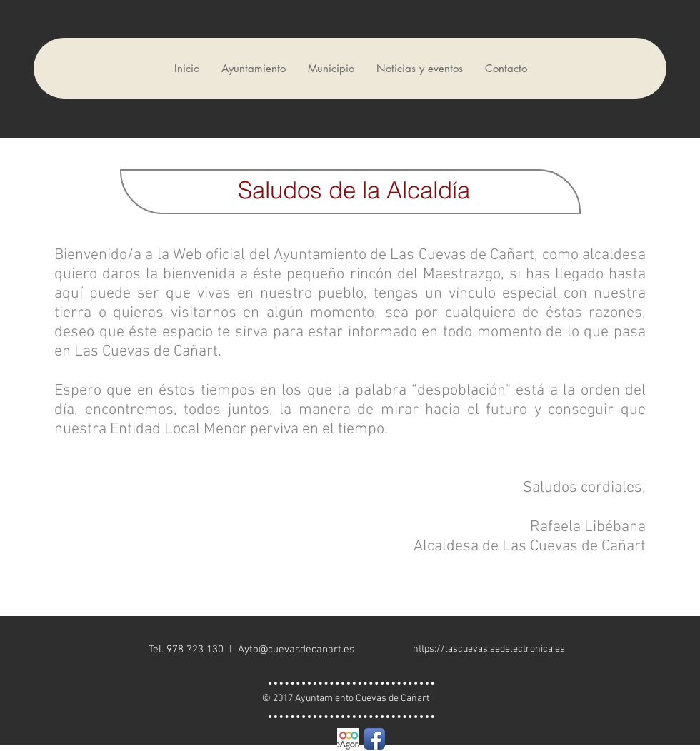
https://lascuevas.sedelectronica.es (489, 649)
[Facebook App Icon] (374, 739)
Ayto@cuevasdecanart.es (296, 650)
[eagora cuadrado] (348, 739)
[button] (253, 68)
